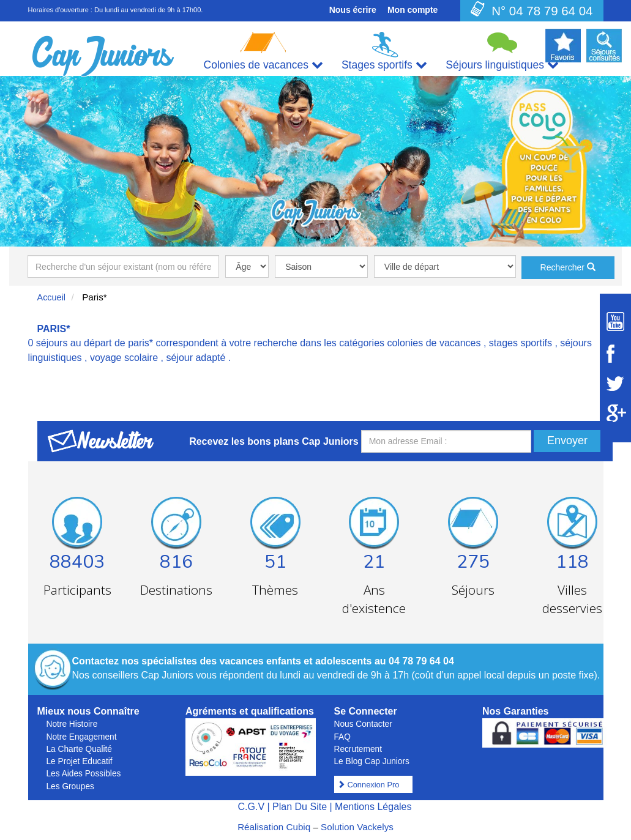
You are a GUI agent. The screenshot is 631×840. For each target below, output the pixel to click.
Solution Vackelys (357, 827)
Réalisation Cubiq (274, 827)
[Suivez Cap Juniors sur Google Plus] (615, 413)
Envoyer (567, 440)
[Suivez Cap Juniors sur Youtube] (615, 322)
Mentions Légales (373, 807)
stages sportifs (521, 343)
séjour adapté (196, 358)
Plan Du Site (300, 807)
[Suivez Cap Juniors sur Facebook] (615, 354)
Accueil (52, 297)
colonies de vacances (434, 343)
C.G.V (251, 807)
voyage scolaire (124, 358)
